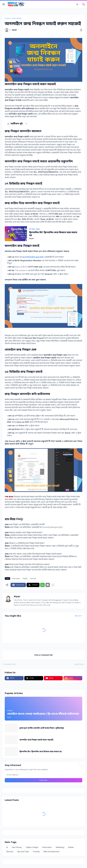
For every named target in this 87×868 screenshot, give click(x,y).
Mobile (25, 578)
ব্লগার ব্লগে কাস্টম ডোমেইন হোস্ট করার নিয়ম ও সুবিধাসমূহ (42, 728)
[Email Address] (43, 775)
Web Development (51, 852)
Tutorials (33, 578)
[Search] (83, 4)
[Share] (80, 30)
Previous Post (10, 664)
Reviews (10, 852)
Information (17, 18)
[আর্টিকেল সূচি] (17, 124)
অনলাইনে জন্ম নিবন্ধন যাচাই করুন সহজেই (36, 740)
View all (78, 616)
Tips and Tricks (23, 852)
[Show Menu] (4, 4)
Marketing (60, 847)
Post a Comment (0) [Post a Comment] (43, 655)
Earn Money (17, 847)
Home (7, 18)
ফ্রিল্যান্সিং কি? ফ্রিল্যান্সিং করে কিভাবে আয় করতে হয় (41, 752)
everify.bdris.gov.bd (33, 257)
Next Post (79, 664)
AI (7, 847)
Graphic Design (32, 847)
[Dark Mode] (78, 4)
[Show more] (53, 585)
